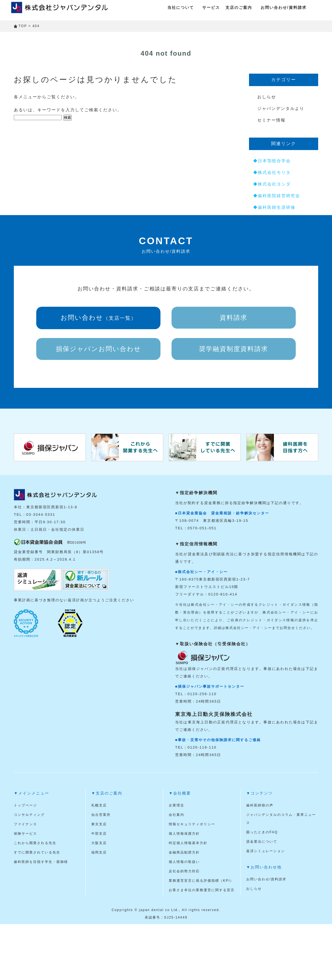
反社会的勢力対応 (184, 871)
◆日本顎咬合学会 (272, 161)
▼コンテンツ (260, 793)
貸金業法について (262, 842)
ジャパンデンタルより (281, 108)
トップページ (25, 805)
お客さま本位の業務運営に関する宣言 (202, 890)
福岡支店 (99, 852)
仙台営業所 (101, 815)
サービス (211, 7)
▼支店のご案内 (107, 793)
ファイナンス (25, 824)
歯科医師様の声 (260, 805)
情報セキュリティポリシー (192, 824)
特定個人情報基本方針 (188, 843)
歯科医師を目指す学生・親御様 (41, 862)
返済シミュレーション (266, 851)
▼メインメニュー (32, 793)
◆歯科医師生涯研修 (274, 207)
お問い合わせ (98, 318)
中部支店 (99, 834)
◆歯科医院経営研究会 (277, 196)
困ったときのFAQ (262, 832)
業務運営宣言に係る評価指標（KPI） (201, 881)
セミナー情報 (271, 120)
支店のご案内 (239, 7)
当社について (181, 7)
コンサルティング (29, 815)
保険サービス (25, 834)
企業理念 (177, 805)
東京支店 (99, 824)
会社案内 (177, 815)
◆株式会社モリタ (272, 172)
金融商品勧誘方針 (184, 852)
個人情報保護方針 (184, 834)
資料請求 (234, 318)
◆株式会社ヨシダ (272, 184)
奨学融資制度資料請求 (234, 349)
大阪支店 (99, 843)
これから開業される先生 (35, 843)
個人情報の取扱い (184, 862)
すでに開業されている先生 (37, 852)
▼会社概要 (180, 793)
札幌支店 (99, 805)
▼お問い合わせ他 (264, 867)
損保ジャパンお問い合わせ (98, 349)
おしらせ (267, 97)
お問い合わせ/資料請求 (284, 7)
